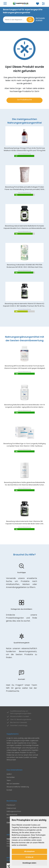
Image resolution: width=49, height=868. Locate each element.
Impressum (11, 805)
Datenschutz (11, 808)
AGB (8, 818)
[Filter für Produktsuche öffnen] (43, 4)
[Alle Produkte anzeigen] (41, 19)
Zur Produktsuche (24, 100)
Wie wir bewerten (13, 784)
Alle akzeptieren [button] (29, 851)
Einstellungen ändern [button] (29, 863)
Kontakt (9, 790)
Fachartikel (11, 777)
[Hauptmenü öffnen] (5, 3)
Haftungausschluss (14, 811)
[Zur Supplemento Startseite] (21, 3)
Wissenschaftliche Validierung (18, 787)
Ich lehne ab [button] (29, 857)
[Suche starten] (30, 20)
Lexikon (9, 774)
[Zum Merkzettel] (37, 4)
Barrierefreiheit (12, 815)
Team (9, 780)
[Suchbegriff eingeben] (15, 20)
